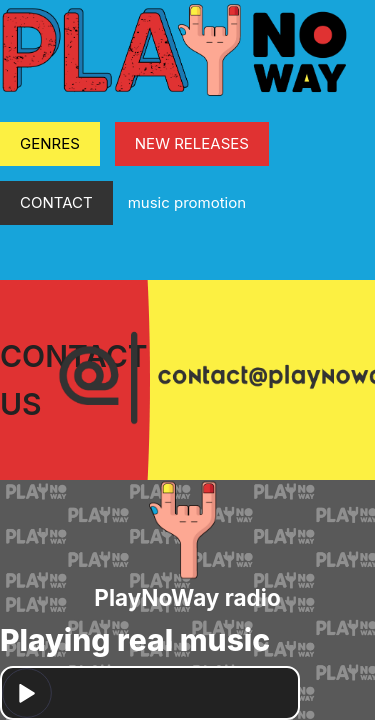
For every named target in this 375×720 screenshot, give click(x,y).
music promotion (187, 202)
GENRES (50, 143)
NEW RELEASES (192, 143)
